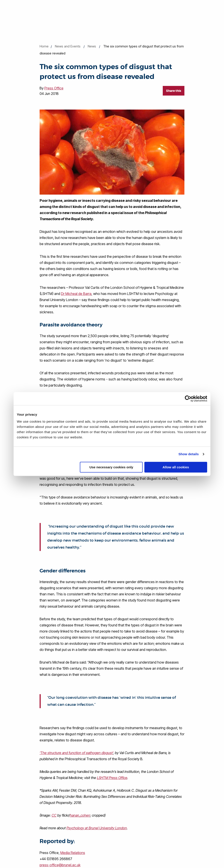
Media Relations (73, 853)
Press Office (54, 88)
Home (44, 46)
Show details (189, 454)
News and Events (68, 46)
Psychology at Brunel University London (97, 828)
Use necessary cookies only (111, 467)
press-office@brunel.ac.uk (60, 865)
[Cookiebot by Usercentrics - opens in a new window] (188, 399)
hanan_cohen (80, 815)
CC (54, 815)
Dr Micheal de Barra (76, 294)
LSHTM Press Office (112, 778)
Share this (174, 91)
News (92, 46)
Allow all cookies (176, 467)
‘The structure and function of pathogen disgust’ (76, 753)
